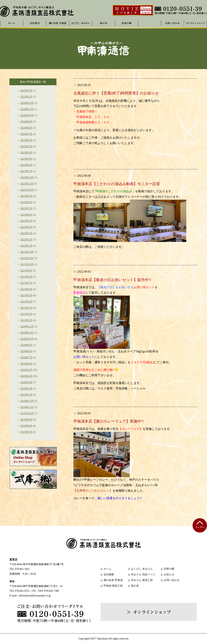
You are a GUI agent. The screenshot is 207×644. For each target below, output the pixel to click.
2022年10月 (27, 190)
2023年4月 (26, 153)
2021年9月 (26, 271)
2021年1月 (26, 320)
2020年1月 (26, 395)
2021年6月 (26, 289)
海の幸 (135, 586)
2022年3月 (26, 233)
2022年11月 (27, 184)
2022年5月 (26, 221)
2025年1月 (26, 97)
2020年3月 (26, 382)
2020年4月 (26, 376)
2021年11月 (27, 258)
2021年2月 (26, 314)
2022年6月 (26, 215)
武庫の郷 (169, 569)
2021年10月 (27, 264)
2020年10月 (27, 339)
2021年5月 (26, 295)
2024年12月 (27, 103)
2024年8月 (26, 128)
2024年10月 (27, 115)
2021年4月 (26, 302)
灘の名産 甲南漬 (58, 23)
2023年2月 (26, 165)
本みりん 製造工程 (142, 580)
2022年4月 (26, 227)
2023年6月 (26, 140)
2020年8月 (26, 351)
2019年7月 (26, 432)
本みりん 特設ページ (143, 574)
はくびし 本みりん (81, 23)
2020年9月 (26, 345)
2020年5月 (26, 370)
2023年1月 (26, 171)
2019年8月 (26, 426)
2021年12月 (27, 252)
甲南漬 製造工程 (113, 586)
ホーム (107, 569)
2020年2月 (26, 389)
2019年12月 (27, 401)
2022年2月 (26, 240)
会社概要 (109, 574)
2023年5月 (26, 146)
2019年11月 (27, 407)
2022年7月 (26, 209)
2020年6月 (26, 364)
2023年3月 (26, 159)
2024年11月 (27, 109)
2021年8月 (26, 277)
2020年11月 (27, 333)
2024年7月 (26, 134)
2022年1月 (26, 246)
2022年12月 (27, 178)
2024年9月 (26, 122)
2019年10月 (27, 413)
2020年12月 (27, 327)
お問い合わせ (172, 580)
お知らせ (169, 574)
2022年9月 (26, 196)
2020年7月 (26, 358)
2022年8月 (26, 202)
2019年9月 (26, 420)
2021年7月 (26, 283)
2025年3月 (26, 91)
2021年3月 (26, 308)
